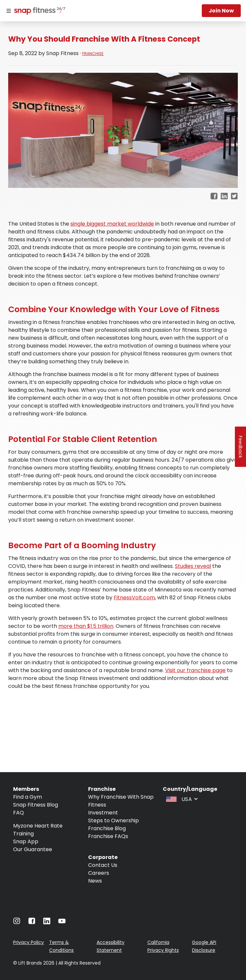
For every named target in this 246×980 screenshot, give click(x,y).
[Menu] (9, 11)
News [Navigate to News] (95, 881)
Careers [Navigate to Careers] (99, 873)
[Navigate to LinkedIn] (47, 922)
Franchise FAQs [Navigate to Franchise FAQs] (108, 836)
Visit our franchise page (195, 670)
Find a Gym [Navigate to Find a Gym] (28, 797)
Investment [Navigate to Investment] (103, 813)
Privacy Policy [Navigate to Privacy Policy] (28, 942)
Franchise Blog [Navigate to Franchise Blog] (107, 828)
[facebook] (214, 197)
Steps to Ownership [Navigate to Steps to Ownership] (114, 820)
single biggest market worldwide (112, 224)
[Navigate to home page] (39, 11)
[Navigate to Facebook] (32, 922)
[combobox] (181, 799)
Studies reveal (193, 566)
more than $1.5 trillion (86, 626)
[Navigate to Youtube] (62, 922)
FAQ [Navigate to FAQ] (19, 813)
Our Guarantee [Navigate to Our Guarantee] (33, 849)
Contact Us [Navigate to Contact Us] (103, 865)
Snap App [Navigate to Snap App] (26, 841)
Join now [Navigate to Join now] (221, 11)
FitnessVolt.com (134, 598)
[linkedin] (224, 197)
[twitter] (234, 197)
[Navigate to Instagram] (17, 922)
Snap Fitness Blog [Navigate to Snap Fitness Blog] (36, 805)
